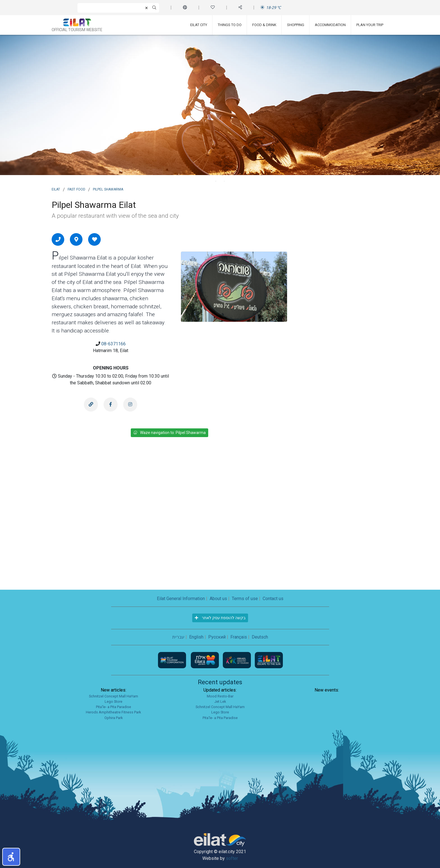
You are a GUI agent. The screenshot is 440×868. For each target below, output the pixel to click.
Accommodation (330, 25)
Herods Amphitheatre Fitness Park (113, 712)
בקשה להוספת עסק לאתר (220, 618)
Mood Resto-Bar (220, 696)
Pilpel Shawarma (108, 189)
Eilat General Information (181, 599)
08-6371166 (114, 344)
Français (239, 637)
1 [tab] (216, 181)
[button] (11, 857)
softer (232, 858)
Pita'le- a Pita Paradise (114, 707)
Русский (217, 637)
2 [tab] (224, 181)
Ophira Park (114, 718)
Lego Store (114, 701)
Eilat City (199, 25)
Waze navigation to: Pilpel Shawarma (169, 433)
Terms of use (245, 599)
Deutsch (260, 637)
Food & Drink (264, 25)
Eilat (56, 189)
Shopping (296, 25)
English (196, 637)
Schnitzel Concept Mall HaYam (114, 696)
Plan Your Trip (370, 25)
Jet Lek (220, 701)
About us (218, 599)
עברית (178, 637)
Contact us (273, 599)
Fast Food (76, 189)
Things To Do (230, 25)
